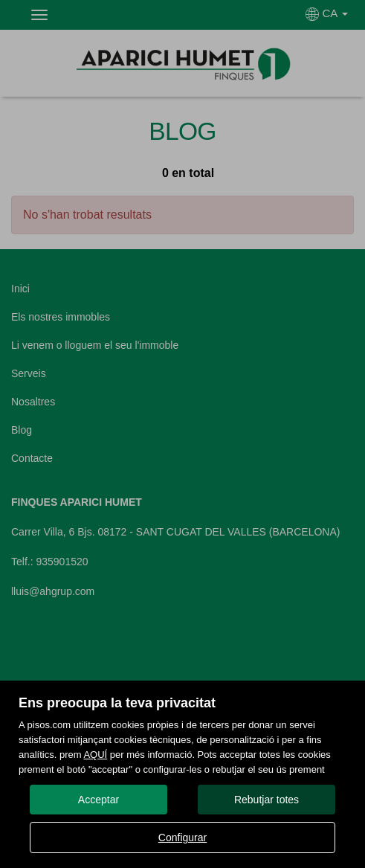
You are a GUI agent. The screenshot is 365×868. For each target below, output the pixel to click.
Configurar (182, 838)
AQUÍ (95, 755)
